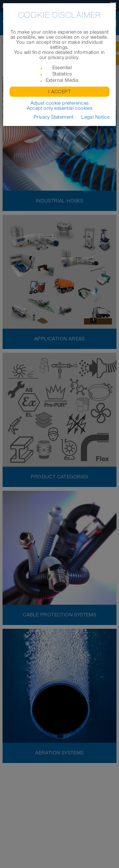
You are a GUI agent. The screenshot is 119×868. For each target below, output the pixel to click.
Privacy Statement (54, 117)
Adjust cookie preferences (60, 103)
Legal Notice (95, 117)
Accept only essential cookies (60, 108)
